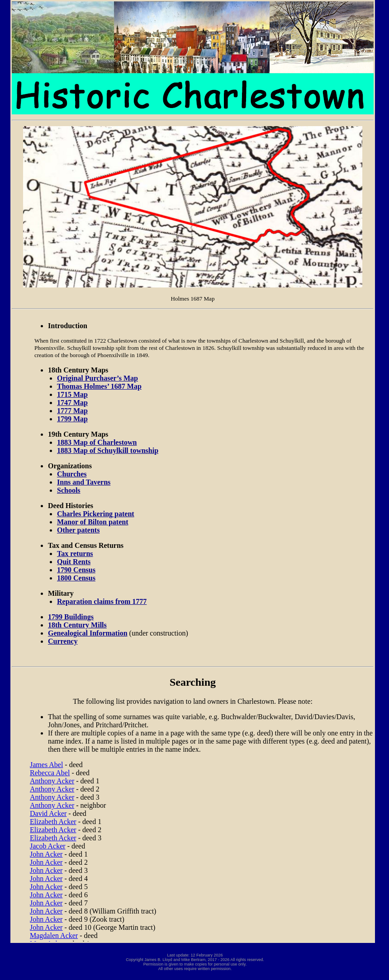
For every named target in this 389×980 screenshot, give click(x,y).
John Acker (46, 854)
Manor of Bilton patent (93, 522)
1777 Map (72, 411)
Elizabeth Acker (53, 822)
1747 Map (72, 403)
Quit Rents (74, 562)
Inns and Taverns (84, 482)
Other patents (78, 530)
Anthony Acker (52, 781)
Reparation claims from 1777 (102, 601)
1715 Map (72, 394)
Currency (63, 641)
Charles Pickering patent (96, 514)
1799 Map (72, 419)
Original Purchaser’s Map (97, 378)
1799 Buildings (71, 617)
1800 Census (76, 578)
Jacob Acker (48, 846)
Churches (72, 474)
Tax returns (75, 554)
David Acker (48, 813)
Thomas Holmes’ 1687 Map (99, 386)
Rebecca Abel (50, 773)
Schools (69, 490)
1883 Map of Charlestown (97, 442)
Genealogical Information (88, 633)
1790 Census (76, 570)
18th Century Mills (77, 625)
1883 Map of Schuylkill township (108, 450)
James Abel (46, 765)
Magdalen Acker (54, 935)
